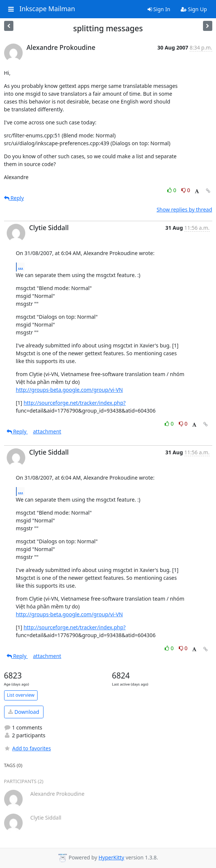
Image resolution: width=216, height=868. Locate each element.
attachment (47, 431)
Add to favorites (28, 748)
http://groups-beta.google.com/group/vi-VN (70, 390)
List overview (21, 695)
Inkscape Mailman (47, 9)
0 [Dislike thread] (186, 190)
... (21, 267)
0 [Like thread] (172, 190)
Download (24, 712)
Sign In (159, 9)
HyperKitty (111, 857)
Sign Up (194, 9)
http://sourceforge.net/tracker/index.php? (75, 403)
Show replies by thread (184, 209)
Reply (14, 198)
